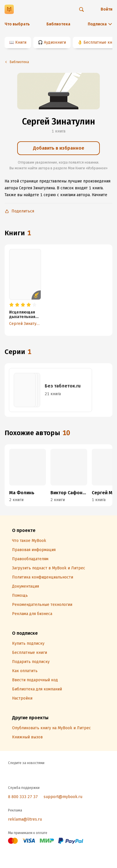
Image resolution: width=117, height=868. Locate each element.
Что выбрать (17, 24)
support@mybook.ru (63, 797)
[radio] (11, 305)
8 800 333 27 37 (23, 797)
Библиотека (58, 24)
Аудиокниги (55, 42)
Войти (107, 9)
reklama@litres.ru (25, 819)
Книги (21, 42)
